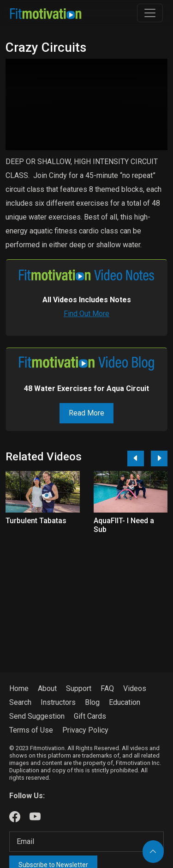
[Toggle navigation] (150, 13)
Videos (135, 688)
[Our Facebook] (15, 817)
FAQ (107, 688)
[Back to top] (153, 852)
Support (79, 688)
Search (20, 702)
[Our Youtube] (35, 817)
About (47, 688)
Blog (92, 702)
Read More (86, 413)
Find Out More (86, 314)
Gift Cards (90, 716)
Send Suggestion (37, 716)
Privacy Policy (85, 730)
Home (19, 688)
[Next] (159, 458)
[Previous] (136, 458)
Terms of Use (31, 730)
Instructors (58, 702)
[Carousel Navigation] (144, 458)
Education (125, 702)
